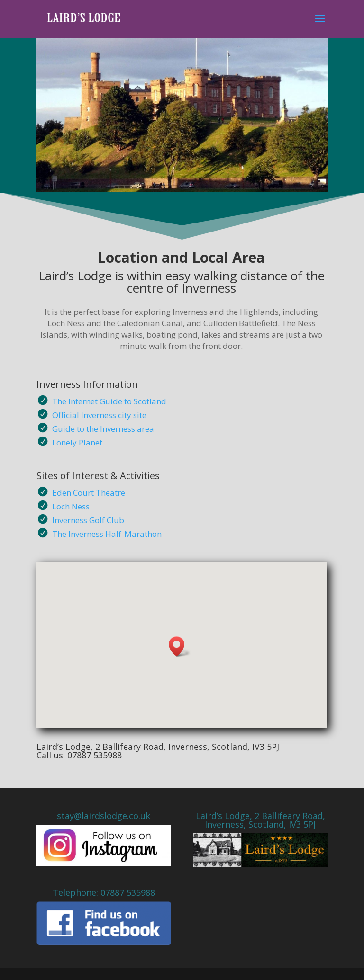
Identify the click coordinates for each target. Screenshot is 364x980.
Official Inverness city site (99, 415)
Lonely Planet (77, 442)
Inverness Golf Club (88, 520)
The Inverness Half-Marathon (107, 534)
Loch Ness (71, 506)
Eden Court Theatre (89, 493)
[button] (180, 646)
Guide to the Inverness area (103, 429)
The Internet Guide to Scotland (109, 401)
